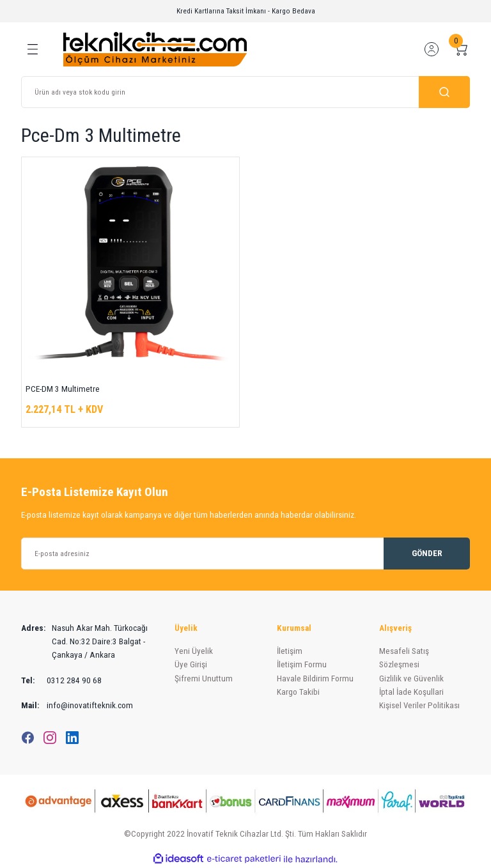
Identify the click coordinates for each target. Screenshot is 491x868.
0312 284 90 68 (61, 680)
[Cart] (461, 49)
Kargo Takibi (298, 692)
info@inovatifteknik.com (77, 705)
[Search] (245, 92)
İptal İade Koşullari (411, 692)
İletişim (290, 651)
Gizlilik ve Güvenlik (411, 678)
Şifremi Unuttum (204, 678)
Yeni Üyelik (194, 651)
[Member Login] (432, 49)
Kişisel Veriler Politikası (419, 705)
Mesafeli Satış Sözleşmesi (404, 658)
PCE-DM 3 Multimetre (63, 389)
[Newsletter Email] (245, 554)
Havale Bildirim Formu (315, 678)
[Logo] (155, 49)
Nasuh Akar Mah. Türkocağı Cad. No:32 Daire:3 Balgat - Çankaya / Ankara (84, 642)
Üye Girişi (191, 664)
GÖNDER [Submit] (427, 553)
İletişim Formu (302, 664)
